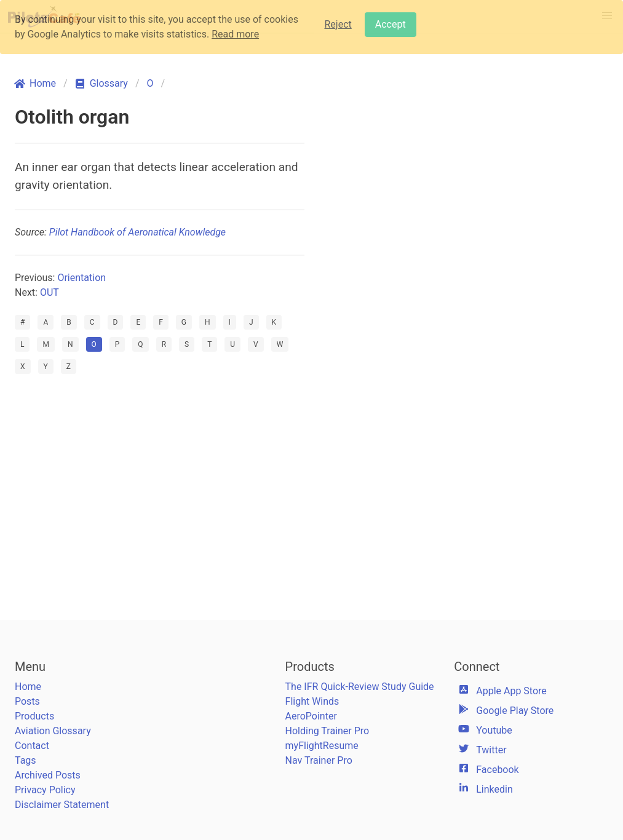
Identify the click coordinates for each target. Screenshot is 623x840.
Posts (27, 701)
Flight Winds (312, 701)
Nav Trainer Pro (319, 760)
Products (34, 716)
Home (28, 687)
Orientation (81, 278)
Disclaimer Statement (62, 805)
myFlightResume (322, 746)
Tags (26, 760)
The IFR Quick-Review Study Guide (360, 687)
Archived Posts (48, 775)
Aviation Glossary (53, 731)
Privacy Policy (45, 790)
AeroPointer (311, 716)
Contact (32, 746)
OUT (50, 292)
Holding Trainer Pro (327, 731)
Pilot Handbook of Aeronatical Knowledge (137, 232)
